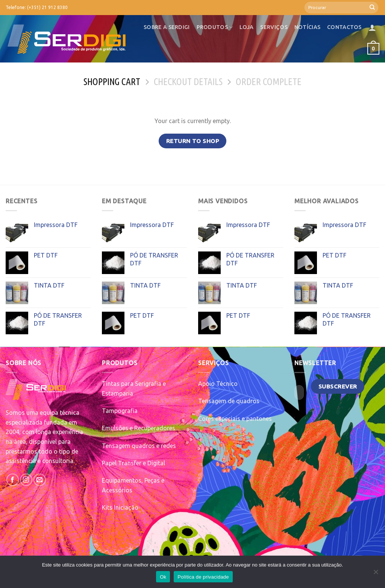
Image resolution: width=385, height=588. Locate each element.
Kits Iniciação (120, 507)
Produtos (215, 27)
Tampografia (120, 411)
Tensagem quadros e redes (139, 446)
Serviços (274, 27)
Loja (246, 27)
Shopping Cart (112, 81)
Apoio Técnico (218, 384)
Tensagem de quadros (229, 401)
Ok (163, 577)
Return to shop (193, 141)
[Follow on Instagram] (26, 480)
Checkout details (188, 81)
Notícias (307, 27)
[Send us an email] (40, 480)
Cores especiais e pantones (235, 419)
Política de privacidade (203, 577)
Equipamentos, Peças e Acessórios (133, 485)
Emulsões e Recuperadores (139, 428)
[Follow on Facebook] (13, 480)
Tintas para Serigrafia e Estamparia (134, 388)
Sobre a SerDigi (167, 27)
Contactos (344, 27)
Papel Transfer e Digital (133, 463)
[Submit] (372, 8)
